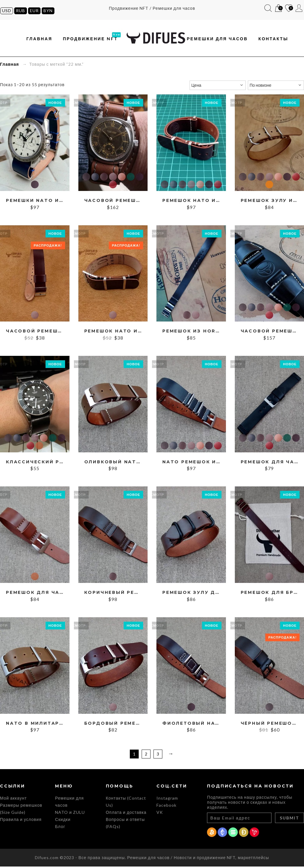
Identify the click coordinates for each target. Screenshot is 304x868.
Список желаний (289, 8)
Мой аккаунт (299, 8)
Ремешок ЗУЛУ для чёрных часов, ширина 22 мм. (191, 594)
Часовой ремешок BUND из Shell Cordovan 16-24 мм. (270, 333)
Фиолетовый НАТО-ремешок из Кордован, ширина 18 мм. (191, 725)
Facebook (166, 807)
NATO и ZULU (70, 814)
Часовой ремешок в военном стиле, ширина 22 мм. (35, 333)
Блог (60, 828)
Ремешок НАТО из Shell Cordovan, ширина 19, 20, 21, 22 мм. (191, 202)
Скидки (63, 821)
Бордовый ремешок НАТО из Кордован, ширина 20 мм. (113, 725)
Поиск (268, 8)
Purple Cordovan (35, 186)
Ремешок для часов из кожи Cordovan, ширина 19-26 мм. (35, 594)
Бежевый (269, 186)
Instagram (167, 799)
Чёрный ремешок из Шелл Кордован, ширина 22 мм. (270, 725)
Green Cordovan (131, 178)
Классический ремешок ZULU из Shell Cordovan (35, 463)
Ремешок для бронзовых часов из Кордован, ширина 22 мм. (270, 594)
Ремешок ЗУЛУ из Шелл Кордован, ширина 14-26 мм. (270, 202)
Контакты (273, 40)
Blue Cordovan (95, 178)
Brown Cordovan (104, 178)
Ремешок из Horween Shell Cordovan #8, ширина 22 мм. (191, 333)
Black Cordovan (86, 178)
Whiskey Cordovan (39, 447)
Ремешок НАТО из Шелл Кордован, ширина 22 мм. (113, 333)
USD (6, 11)
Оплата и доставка (126, 814)
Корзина (279, 8)
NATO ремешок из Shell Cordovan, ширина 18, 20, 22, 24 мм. (191, 463)
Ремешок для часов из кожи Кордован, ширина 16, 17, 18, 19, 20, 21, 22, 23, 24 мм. (270, 463)
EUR (34, 11)
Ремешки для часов (217, 40)
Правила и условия (21, 821)
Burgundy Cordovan (113, 178)
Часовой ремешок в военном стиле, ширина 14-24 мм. (113, 202)
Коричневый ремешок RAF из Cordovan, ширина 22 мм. (113, 594)
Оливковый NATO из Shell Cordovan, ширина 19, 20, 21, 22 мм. (113, 463)
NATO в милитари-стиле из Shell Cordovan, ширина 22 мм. (35, 725)
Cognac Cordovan (122, 178)
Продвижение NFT (90, 40)
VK (160, 814)
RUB (20, 11)
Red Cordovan (113, 186)
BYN (48, 11)
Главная (39, 40)
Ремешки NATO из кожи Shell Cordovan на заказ (35, 202)
